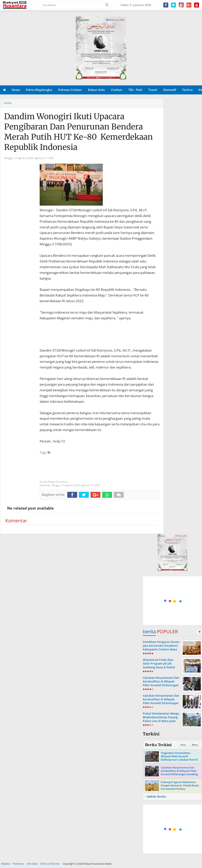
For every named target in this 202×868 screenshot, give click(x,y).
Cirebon (117, 90)
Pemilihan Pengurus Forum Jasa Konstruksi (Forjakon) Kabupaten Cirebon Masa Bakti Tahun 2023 (161, 648)
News (16, 90)
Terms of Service (50, 864)
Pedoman (18, 864)
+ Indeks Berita (155, 797)
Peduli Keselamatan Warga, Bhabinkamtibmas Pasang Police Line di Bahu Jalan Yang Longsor (161, 719)
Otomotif (170, 90)
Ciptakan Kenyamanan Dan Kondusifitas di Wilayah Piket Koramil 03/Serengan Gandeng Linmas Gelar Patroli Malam (179, 772)
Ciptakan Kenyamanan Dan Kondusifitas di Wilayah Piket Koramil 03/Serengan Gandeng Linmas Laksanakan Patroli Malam (161, 703)
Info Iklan (32, 864)
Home (8, 103)
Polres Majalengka (39, 90)
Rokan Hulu (96, 90)
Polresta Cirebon (70, 90)
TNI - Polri (135, 90)
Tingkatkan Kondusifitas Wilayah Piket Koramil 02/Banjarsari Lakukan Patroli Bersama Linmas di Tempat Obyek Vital (179, 760)
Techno (187, 90)
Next (195, 745)
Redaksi (6, 864)
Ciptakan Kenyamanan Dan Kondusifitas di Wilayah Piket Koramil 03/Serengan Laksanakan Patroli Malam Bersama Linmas (161, 685)
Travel (153, 90)
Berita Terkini (158, 745)
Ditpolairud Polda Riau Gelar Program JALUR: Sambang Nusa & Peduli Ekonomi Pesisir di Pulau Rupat (159, 667)
